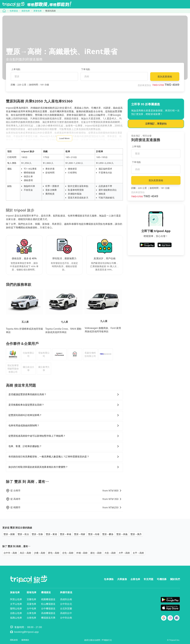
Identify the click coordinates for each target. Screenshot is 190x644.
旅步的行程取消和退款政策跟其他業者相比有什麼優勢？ (64, 467)
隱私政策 (14, 640)
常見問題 (149, 579)
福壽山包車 (16, 618)
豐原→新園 (9, 534)
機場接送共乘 (48, 618)
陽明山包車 (16, 608)
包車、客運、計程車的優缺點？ (64, 446)
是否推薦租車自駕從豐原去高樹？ (64, 405)
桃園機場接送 (48, 599)
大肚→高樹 (110, 553)
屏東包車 (38, 11)
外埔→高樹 (82, 553)
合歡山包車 (16, 613)
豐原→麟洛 (108, 534)
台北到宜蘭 (66, 608)
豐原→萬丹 (136, 534)
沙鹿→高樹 (40, 553)
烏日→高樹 (25, 553)
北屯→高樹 (68, 553)
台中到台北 (66, 604)
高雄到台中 (66, 613)
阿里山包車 (16, 599)
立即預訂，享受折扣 (156, 124)
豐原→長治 (23, 534)
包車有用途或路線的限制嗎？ (64, 426)
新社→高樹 (96, 553)
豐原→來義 (122, 534)
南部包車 (26, 11)
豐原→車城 (66, 534)
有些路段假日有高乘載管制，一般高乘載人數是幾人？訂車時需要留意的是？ (64, 457)
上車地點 (16, 69)
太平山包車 (16, 604)
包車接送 (14, 11)
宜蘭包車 (31, 599)
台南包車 (31, 618)
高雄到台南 (66, 599)
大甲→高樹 (124, 553)
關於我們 (175, 579)
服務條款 (25, 640)
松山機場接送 (48, 604)
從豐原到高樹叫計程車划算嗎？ (64, 415)
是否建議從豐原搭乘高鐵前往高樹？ (64, 394)
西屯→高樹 (54, 553)
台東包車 (31, 613)
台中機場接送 (48, 608)
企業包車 (135, 579)
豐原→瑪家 (80, 534)
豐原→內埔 (94, 534)
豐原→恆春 (37, 534)
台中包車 (31, 608)
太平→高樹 (138, 553)
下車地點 (86, 69)
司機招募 (162, 579)
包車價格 (109, 579)
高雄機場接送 (48, 613)
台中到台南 (66, 618)
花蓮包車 (31, 604)
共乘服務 (122, 579)
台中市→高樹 (10, 553)
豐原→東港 (51, 534)
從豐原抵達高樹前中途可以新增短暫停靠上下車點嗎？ (64, 436)
